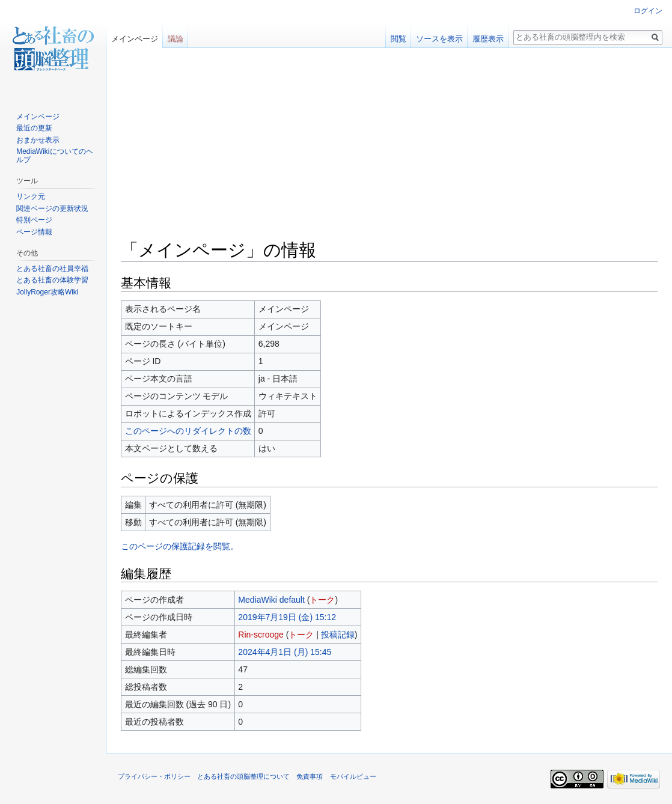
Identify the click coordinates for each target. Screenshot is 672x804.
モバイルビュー (353, 776)
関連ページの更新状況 (52, 209)
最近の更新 (34, 128)
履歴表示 (488, 39)
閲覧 (399, 39)
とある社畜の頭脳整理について (243, 776)
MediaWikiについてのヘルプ (54, 156)
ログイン (648, 11)
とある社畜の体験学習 (52, 280)
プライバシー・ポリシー (154, 776)
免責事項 (310, 776)
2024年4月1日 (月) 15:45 (285, 652)
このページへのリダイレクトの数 (188, 431)
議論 (176, 39)
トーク (322, 600)
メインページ (135, 39)
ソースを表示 (439, 39)
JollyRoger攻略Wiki (47, 292)
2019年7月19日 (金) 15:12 (287, 617)
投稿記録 (338, 635)
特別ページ (34, 220)
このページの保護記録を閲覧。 (180, 546)
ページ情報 (34, 232)
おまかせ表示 (38, 140)
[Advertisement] (389, 148)
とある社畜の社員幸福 (52, 269)
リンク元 (31, 196)
